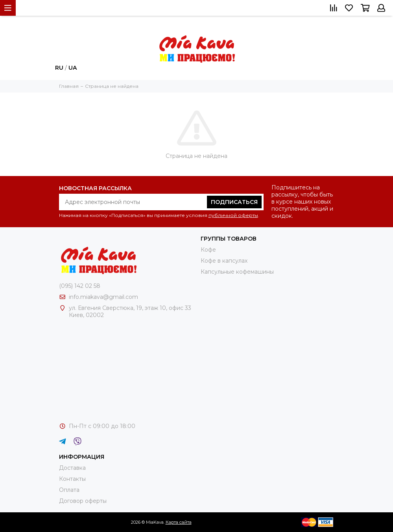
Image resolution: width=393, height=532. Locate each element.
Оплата (69, 490)
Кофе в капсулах (224, 261)
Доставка (72, 468)
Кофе (208, 250)
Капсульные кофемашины (237, 272)
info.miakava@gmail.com (103, 297)
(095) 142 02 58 (80, 286)
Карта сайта (179, 522)
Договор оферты (83, 501)
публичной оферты (233, 215)
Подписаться (234, 202)
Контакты (72, 479)
